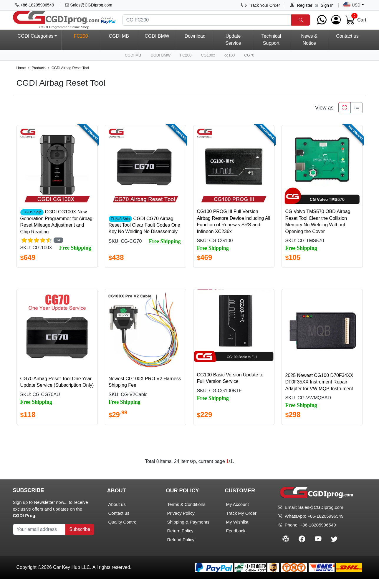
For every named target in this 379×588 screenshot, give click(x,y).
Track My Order (241, 522)
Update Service (233, 48)
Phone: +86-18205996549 (307, 534)
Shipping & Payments (188, 531)
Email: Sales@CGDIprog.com (310, 516)
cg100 (230, 64)
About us (117, 513)
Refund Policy (181, 548)
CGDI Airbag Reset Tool (70, 77)
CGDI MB (119, 45)
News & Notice (309, 48)
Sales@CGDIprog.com (88, 5)
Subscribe (80, 538)
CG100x (208, 64)
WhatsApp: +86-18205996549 (314, 525)
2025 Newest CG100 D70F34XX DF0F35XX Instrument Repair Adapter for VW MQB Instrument (319, 391)
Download (195, 45)
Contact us (347, 45)
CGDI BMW (157, 45)
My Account (237, 513)
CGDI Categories (36, 45)
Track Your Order (261, 5)
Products (39, 77)
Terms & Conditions (186, 513)
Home (21, 77)
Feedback (236, 540)
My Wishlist (237, 531)
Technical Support (271, 48)
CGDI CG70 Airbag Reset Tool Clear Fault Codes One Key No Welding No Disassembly (144, 234)
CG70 (249, 64)
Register (301, 5)
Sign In (327, 5)
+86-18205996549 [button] (35, 5)
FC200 (186, 64)
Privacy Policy (181, 522)
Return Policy (180, 540)
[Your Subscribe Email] (39, 538)
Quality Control (123, 531)
